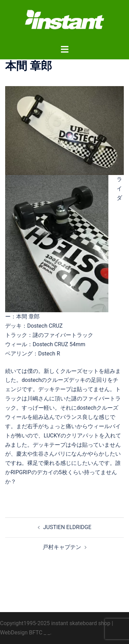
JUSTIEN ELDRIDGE (67, 527)
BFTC (36, 633)
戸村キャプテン (62, 547)
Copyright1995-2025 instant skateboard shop (55, 623)
